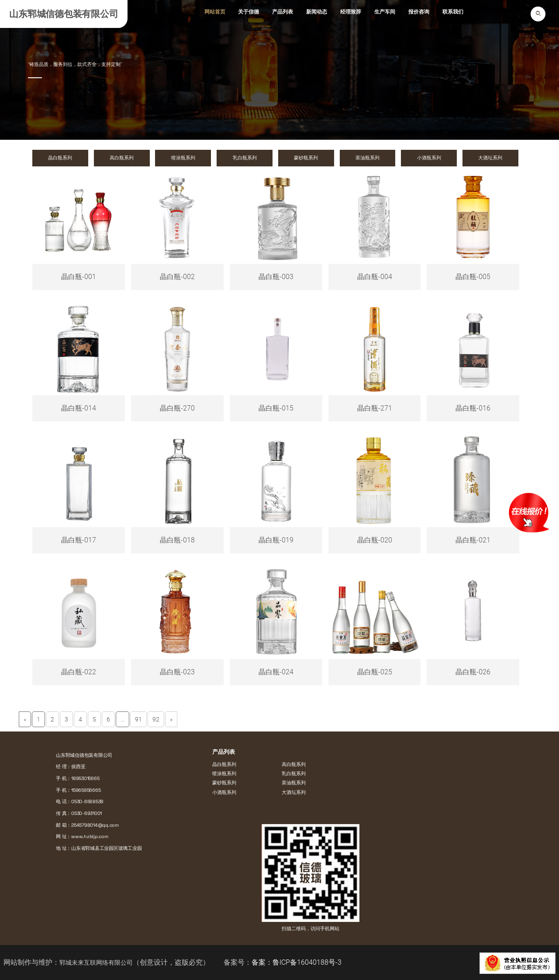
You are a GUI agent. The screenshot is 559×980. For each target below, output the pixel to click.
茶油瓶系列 (294, 783)
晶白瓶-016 (473, 408)
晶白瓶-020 (375, 540)
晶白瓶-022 (79, 672)
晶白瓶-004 (375, 277)
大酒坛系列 (294, 792)
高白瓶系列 (294, 764)
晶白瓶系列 (224, 764)
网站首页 (215, 12)
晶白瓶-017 (79, 540)
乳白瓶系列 (294, 774)
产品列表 (283, 12)
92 (156, 719)
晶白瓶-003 (276, 277)
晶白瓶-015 (276, 408)
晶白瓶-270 (177, 408)
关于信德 (248, 12)
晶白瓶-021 (473, 540)
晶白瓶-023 (177, 672)
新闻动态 (317, 12)
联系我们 (453, 12)
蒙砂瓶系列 (224, 783)
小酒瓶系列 (224, 792)
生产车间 (385, 12)
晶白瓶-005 (473, 277)
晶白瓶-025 (375, 672)
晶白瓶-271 (375, 408)
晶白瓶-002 (177, 277)
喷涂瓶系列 (224, 774)
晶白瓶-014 (79, 408)
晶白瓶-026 (473, 672)
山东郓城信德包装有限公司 (64, 14)
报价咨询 (419, 12)
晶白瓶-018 (177, 540)
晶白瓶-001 (79, 277)
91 (138, 719)
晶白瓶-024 (276, 672)
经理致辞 (351, 12)
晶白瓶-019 (276, 540)
